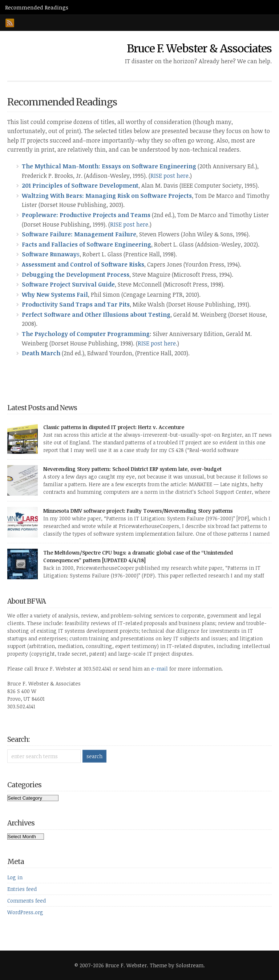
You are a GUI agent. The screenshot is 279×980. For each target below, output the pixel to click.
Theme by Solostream (177, 965)
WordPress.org (25, 912)
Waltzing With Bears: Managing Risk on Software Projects (107, 196)
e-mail (159, 669)
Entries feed (22, 889)
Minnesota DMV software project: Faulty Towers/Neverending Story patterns (138, 511)
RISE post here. (157, 343)
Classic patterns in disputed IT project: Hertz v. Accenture (114, 427)
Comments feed (27, 901)
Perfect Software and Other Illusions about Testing (96, 315)
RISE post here (169, 176)
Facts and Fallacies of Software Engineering (86, 244)
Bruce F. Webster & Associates (199, 48)
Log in (15, 877)
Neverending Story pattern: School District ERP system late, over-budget (132, 469)
